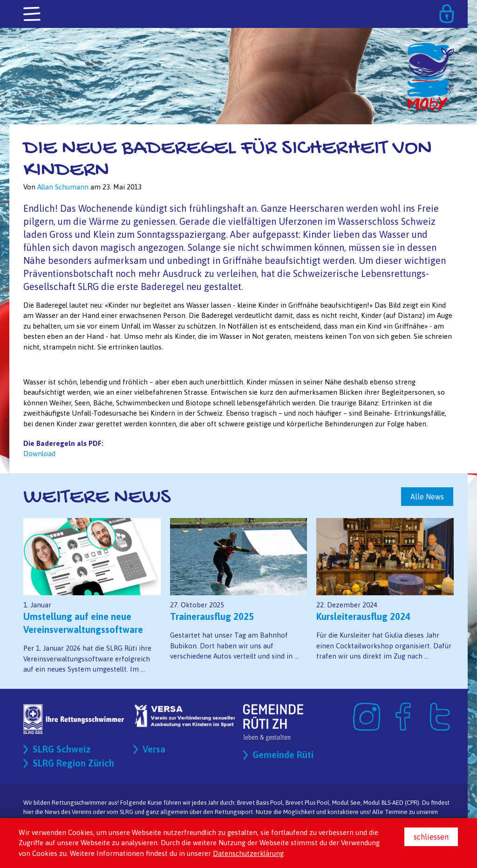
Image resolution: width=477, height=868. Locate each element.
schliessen (431, 837)
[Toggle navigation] (33, 14)
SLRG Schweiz (62, 749)
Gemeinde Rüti (283, 755)
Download (39, 454)
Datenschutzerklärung (248, 853)
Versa (154, 749)
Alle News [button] (427, 497)
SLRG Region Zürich (73, 763)
